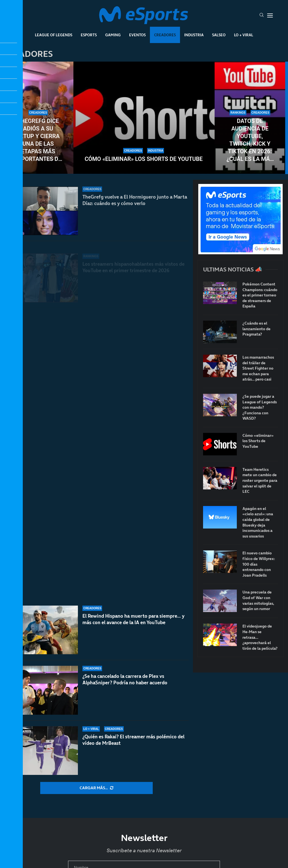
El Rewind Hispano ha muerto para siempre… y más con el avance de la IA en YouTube (133, 629)
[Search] (262, 15)
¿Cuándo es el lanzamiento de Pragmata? (256, 329)
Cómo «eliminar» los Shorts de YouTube (144, 159)
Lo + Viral (244, 35)
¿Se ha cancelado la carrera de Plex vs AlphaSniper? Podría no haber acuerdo (125, 684)
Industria (194, 35)
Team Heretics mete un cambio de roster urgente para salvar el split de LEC (260, 481)
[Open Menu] (270, 15)
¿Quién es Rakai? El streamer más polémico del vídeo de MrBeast (133, 740)
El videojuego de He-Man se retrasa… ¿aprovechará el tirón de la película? (260, 637)
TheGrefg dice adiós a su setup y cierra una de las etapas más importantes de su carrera (38, 140)
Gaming (113, 35)
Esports (89, 35)
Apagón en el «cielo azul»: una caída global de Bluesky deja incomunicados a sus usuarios (258, 522)
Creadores (165, 35)
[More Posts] (96, 788)
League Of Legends (54, 35)
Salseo (219, 35)
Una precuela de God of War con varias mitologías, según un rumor (258, 601)
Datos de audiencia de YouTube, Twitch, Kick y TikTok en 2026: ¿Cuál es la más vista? (250, 140)
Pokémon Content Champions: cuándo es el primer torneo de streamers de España (260, 295)
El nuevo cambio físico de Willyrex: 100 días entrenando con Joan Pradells (259, 564)
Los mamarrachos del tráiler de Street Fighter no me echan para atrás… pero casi (258, 368)
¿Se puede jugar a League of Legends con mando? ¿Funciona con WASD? (260, 407)
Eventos (137, 35)
